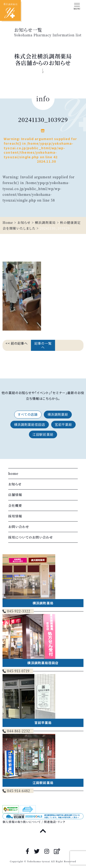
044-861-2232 (16, 731)
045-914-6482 (16, 791)
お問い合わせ (19, 527)
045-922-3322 (16, 611)
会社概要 (15, 505)
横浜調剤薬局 (58, 414)
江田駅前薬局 (43, 434)
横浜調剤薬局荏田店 (30, 424)
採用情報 (15, 516)
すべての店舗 (28, 414)
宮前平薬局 (64, 424)
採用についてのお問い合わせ (31, 537)
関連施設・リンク (55, 822)
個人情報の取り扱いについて (22, 822)
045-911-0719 (16, 671)
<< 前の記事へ (17, 343)
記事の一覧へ (43, 345)
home (13, 473)
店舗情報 (15, 495)
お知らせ (15, 484)
